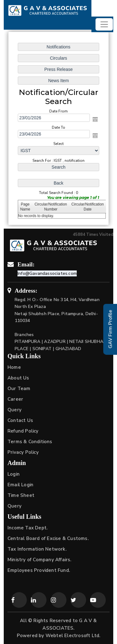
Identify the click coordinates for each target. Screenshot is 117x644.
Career (15, 399)
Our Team (19, 389)
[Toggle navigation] (104, 24)
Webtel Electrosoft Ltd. (73, 636)
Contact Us (20, 420)
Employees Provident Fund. (39, 570)
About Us (18, 378)
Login (14, 474)
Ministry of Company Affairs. (39, 560)
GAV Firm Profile (110, 329)
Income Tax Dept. (27, 528)
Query (15, 410)
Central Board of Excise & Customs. (48, 538)
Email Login (20, 485)
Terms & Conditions (30, 442)
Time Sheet (21, 495)
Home (14, 367)
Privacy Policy (23, 452)
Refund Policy (23, 431)
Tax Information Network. (37, 549)
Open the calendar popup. (95, 119)
